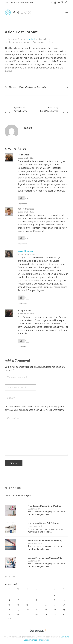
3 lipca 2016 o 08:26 (26, 254)
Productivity (42, 87)
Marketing (14, 87)
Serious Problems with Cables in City (45, 541)
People (26, 42)
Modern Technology (28, 87)
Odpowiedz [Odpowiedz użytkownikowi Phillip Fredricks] (22, 346)
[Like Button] (49, 42)
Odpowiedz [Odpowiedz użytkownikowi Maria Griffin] (22, 204)
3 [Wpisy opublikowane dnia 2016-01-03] (64, 595)
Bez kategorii (14, 42)
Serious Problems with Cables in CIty (45, 558)
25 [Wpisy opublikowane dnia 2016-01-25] (9, 614)
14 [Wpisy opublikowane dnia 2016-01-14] (36, 605)
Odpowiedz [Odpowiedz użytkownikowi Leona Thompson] (22, 303)
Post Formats (38, 42)
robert (32, 39)
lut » (9, 618)
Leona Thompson (26, 251)
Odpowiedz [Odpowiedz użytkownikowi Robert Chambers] (22, 244)
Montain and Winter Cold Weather (44, 523)
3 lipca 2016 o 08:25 (26, 158)
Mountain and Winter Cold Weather (44, 506)
